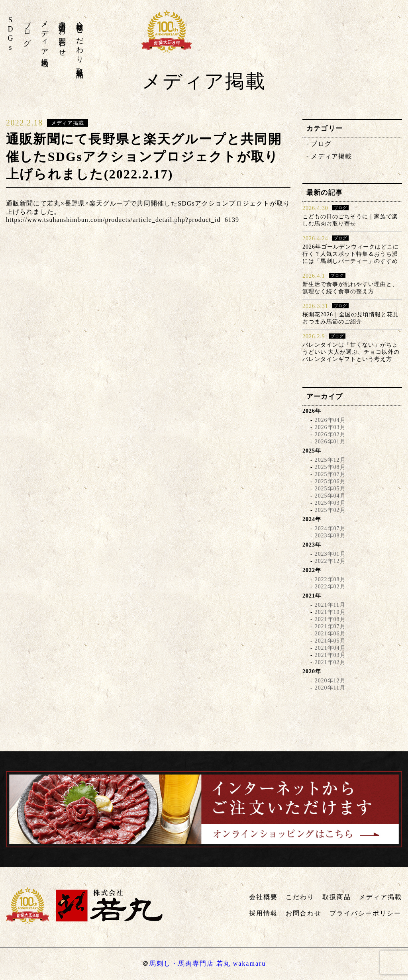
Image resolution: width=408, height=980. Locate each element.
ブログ (27, 30)
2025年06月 (330, 481)
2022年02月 (330, 587)
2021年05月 (330, 641)
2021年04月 (330, 648)
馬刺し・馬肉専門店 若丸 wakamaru (208, 963)
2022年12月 (330, 561)
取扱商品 (80, 65)
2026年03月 (330, 427)
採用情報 (62, 18)
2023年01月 (330, 554)
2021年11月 (330, 605)
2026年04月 (330, 420)
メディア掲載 (45, 36)
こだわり (80, 42)
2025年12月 (330, 460)
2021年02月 (330, 662)
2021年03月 (330, 655)
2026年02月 (330, 434)
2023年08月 (330, 536)
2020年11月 (330, 688)
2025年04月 (330, 496)
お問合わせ (62, 38)
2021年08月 (330, 619)
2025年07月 (330, 474)
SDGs (10, 34)
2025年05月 (330, 489)
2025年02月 (330, 510)
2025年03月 (330, 503)
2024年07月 (330, 528)
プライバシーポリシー (365, 913)
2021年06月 (330, 634)
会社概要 (80, 18)
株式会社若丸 (348, 36)
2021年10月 (330, 612)
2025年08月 (330, 467)
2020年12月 (330, 681)
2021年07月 (330, 626)
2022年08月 (330, 579)
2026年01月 (330, 442)
